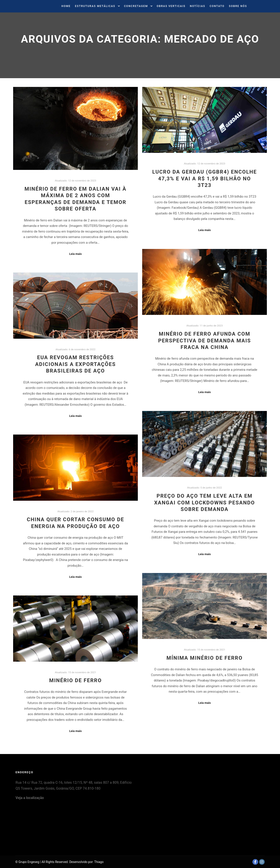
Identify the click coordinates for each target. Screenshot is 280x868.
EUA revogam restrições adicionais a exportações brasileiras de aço (75, 364)
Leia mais (75, 254)
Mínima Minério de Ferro (205, 658)
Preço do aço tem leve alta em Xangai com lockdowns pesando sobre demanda (205, 503)
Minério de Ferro (75, 680)
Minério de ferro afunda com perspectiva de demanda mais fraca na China (205, 341)
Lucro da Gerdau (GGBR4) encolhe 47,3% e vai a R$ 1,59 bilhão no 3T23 (205, 179)
